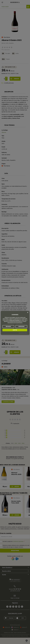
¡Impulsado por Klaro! (23, 333)
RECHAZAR (8, 327)
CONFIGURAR (21, 327)
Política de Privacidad (14, 320)
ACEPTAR (15, 330)
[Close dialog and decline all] (28, 312)
